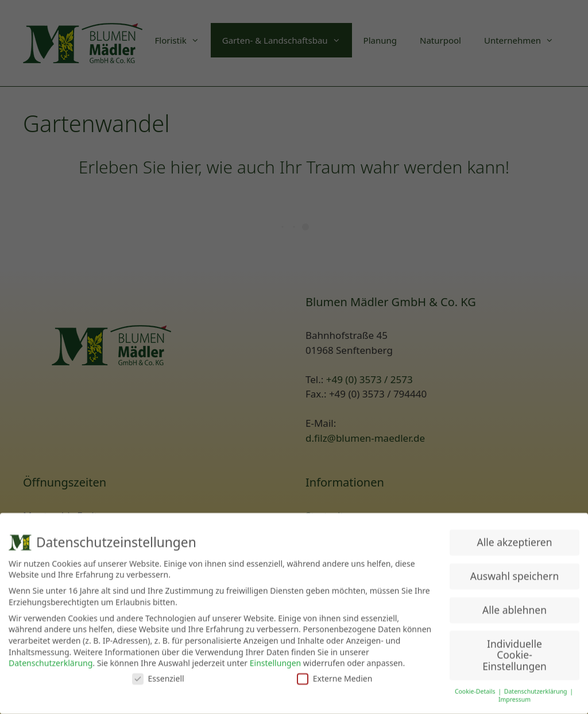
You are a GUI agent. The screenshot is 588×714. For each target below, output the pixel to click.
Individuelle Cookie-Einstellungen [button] (514, 653)
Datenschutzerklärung (51, 661)
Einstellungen (275, 661)
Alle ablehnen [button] (514, 608)
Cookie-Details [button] (476, 690)
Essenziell (158, 677)
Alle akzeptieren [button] (515, 541)
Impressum (514, 698)
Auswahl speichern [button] (515, 574)
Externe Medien (334, 677)
